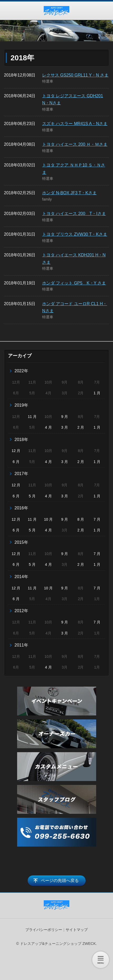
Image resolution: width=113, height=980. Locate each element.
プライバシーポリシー (44, 930)
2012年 (21, 611)
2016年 (21, 508)
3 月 (65, 427)
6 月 (16, 462)
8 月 (81, 519)
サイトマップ (77, 930)
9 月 (65, 417)
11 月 (32, 417)
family (47, 199)
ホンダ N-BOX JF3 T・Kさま (69, 193)
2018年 (21, 440)
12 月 (16, 451)
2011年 (21, 645)
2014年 (21, 577)
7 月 (97, 519)
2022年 (21, 371)
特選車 (48, 81)
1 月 (97, 393)
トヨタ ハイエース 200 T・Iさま (74, 214)
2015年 (21, 542)
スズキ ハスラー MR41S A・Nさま (75, 124)
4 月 (48, 427)
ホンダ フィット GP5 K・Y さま (74, 283)
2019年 (21, 405)
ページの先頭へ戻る (60, 881)
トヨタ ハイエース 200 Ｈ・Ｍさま (75, 144)
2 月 (81, 427)
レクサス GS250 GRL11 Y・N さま (75, 75)
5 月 (32, 496)
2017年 (21, 474)
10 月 (48, 519)
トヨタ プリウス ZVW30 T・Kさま (75, 234)
